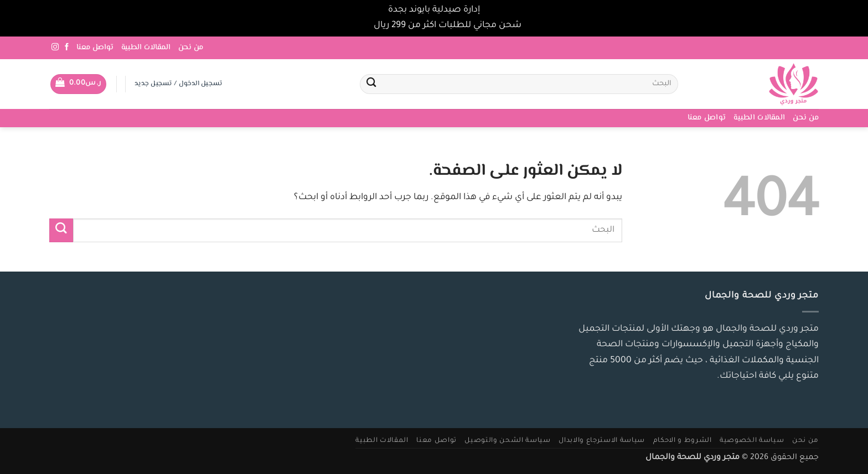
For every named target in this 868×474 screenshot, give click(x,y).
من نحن (191, 48)
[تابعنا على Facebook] (67, 47)
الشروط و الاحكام (683, 441)
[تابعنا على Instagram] (55, 47)
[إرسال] (371, 84)
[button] (78, 84)
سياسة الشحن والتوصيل (507, 441)
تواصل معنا (95, 48)
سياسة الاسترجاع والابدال (602, 441)
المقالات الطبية (146, 48)
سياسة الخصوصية (752, 441)
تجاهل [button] (359, 26)
